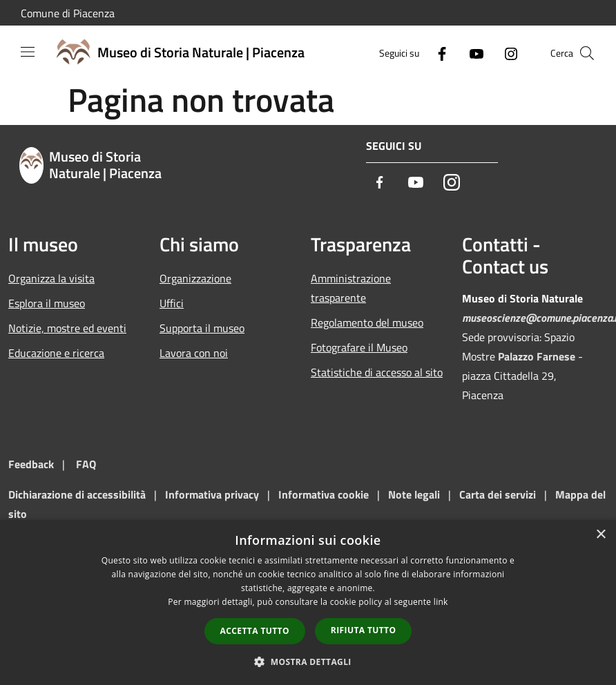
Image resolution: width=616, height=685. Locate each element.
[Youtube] (471, 53)
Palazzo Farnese (537, 356)
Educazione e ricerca (56, 353)
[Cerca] (587, 53)
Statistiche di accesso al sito (377, 372)
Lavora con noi (194, 353)
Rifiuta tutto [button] (364, 630)
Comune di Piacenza (68, 13)
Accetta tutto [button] (255, 631)
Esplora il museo (47, 303)
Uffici (172, 303)
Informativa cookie (324, 494)
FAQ (86, 464)
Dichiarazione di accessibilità (77, 494)
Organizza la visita (51, 278)
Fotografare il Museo (359, 347)
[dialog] (308, 602)
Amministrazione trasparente (351, 288)
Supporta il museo (202, 328)
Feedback (31, 464)
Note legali (414, 494)
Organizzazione (195, 278)
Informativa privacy (212, 494)
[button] (308, 662)
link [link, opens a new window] (441, 602)
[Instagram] (506, 53)
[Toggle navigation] (28, 52)
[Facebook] (436, 53)
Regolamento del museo (367, 322)
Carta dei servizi (498, 494)
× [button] (600, 535)
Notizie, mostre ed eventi (67, 328)
